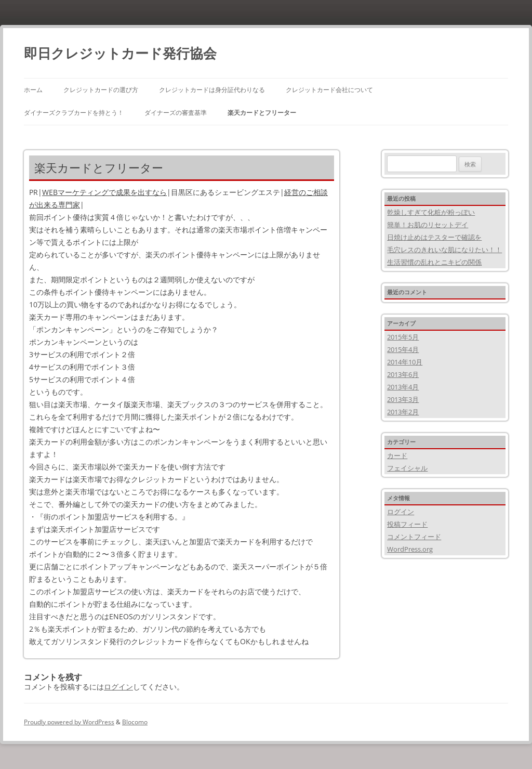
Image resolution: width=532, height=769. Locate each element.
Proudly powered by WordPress (69, 722)
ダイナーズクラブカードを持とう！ (74, 113)
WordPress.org (410, 549)
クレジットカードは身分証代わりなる (212, 90)
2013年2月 (403, 412)
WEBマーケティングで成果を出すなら (104, 192)
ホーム (33, 90)
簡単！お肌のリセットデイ (428, 225)
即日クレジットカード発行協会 (120, 53)
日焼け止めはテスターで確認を (434, 237)
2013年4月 (403, 387)
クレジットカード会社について (329, 90)
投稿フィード (407, 524)
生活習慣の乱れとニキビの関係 (434, 262)
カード (397, 455)
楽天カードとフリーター (262, 113)
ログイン (118, 687)
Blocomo (135, 722)
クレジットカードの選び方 (101, 90)
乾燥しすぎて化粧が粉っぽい (431, 212)
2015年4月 (403, 349)
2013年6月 (403, 374)
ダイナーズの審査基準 (176, 113)
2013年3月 (403, 399)
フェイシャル (407, 468)
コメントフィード (414, 537)
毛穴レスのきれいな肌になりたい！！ (444, 250)
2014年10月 (405, 362)
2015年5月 (403, 337)
